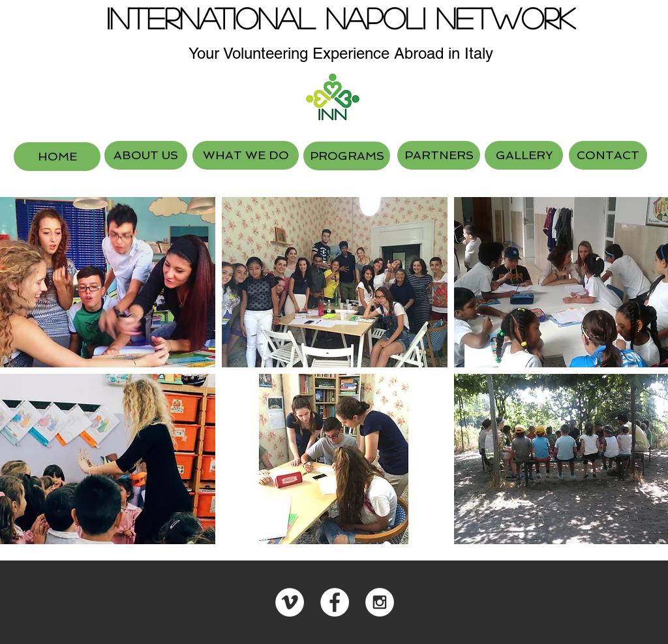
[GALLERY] (524, 155)
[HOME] (57, 157)
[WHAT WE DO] (246, 155)
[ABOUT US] (146, 155)
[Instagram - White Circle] (380, 602)
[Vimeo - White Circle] (290, 602)
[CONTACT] (608, 155)
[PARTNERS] (439, 155)
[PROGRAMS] (347, 156)
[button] (335, 282)
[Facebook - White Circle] (335, 602)
